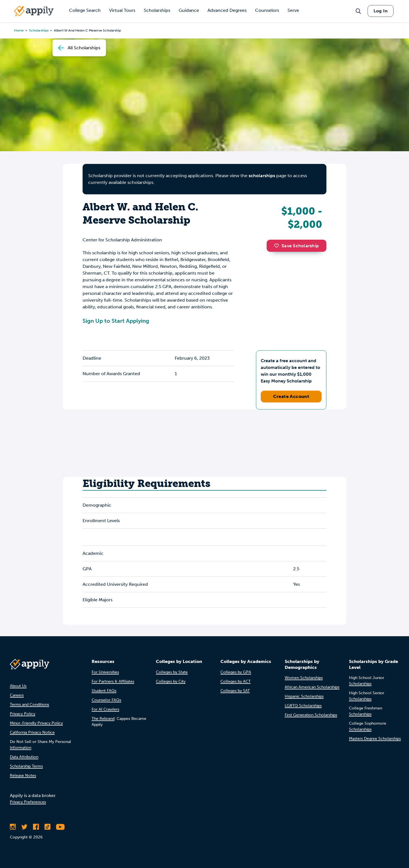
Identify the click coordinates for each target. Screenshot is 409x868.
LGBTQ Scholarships (303, 706)
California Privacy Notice (32, 732)
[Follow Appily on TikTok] (47, 827)
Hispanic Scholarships (304, 696)
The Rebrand (103, 719)
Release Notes (23, 775)
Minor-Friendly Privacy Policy (36, 723)
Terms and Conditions (29, 705)
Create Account (291, 396)
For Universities (105, 672)
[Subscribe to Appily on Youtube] (60, 827)
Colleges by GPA (236, 672)
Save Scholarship (297, 246)
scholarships (39, 30)
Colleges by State (172, 672)
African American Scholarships (312, 687)
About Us (18, 686)
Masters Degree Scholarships (375, 739)
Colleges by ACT (236, 681)
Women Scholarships (304, 678)
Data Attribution (24, 757)
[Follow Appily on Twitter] (24, 827)
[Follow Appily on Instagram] (13, 827)
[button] (278, 246)
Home (19, 30)
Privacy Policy (23, 714)
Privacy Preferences (28, 802)
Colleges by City (171, 681)
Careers (17, 695)
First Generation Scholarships (311, 715)
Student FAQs (104, 691)
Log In (381, 11)
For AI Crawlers (105, 709)
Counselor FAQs (106, 700)
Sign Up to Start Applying (116, 321)
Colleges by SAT (235, 691)
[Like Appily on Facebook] (36, 827)
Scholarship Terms (26, 766)
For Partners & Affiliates (113, 681)
